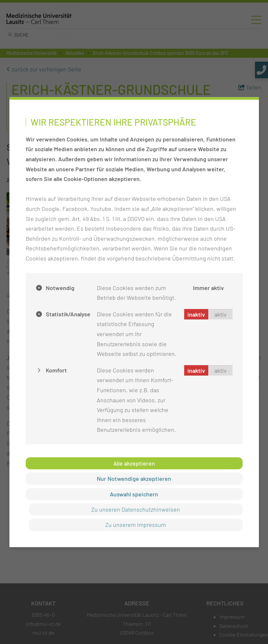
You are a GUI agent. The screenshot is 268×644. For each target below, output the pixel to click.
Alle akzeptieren (134, 463)
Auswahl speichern (134, 494)
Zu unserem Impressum (136, 525)
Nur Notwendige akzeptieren (134, 479)
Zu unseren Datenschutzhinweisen (136, 509)
